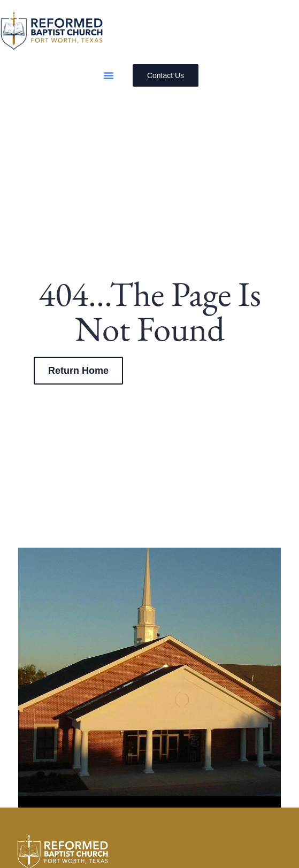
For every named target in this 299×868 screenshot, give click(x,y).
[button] (109, 75)
